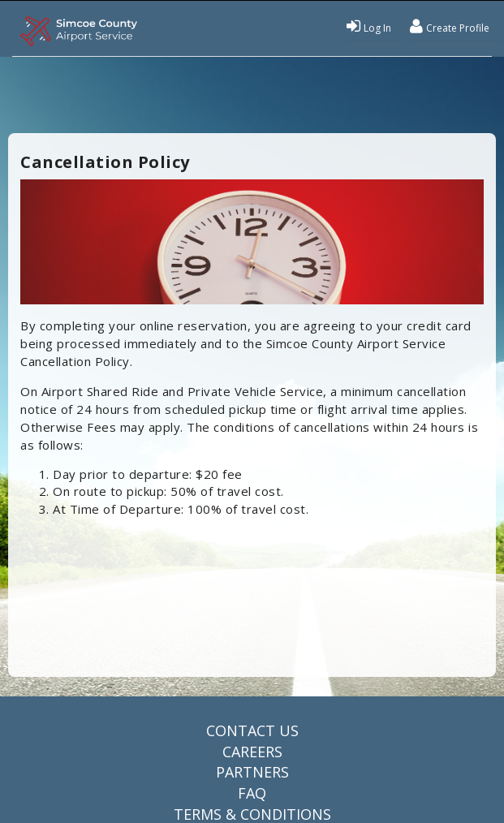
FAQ (252, 793)
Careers (252, 752)
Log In (369, 26)
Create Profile (450, 26)
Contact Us (252, 730)
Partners (252, 772)
